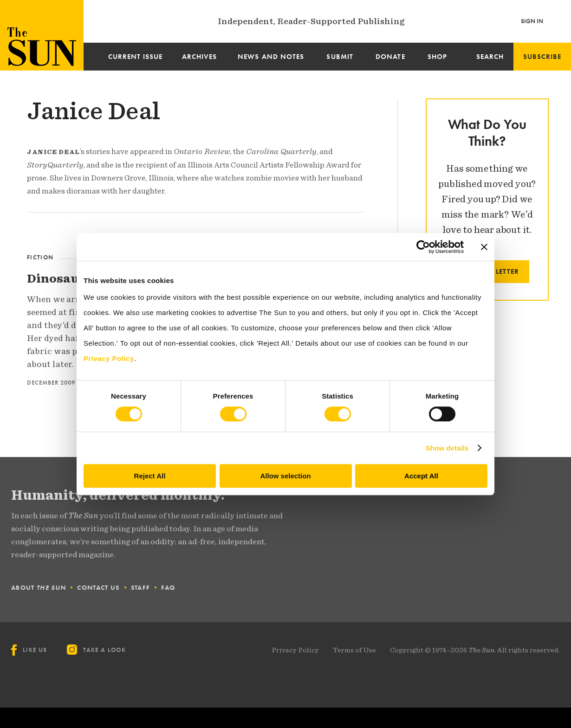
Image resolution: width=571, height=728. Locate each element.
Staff (141, 587)
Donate (390, 57)
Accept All (421, 476)
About (39, 587)
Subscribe (542, 57)
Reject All (150, 476)
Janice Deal (94, 111)
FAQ (168, 587)
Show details (447, 448)
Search (490, 57)
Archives (200, 57)
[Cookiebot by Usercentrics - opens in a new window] (423, 247)
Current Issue (136, 57)
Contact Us (98, 587)
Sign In (532, 21)
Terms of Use (354, 650)
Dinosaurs (59, 278)
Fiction (40, 257)
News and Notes (271, 57)
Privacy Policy (295, 650)
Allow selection (285, 476)
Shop (437, 57)
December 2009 (51, 383)
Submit (340, 57)
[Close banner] (484, 247)
